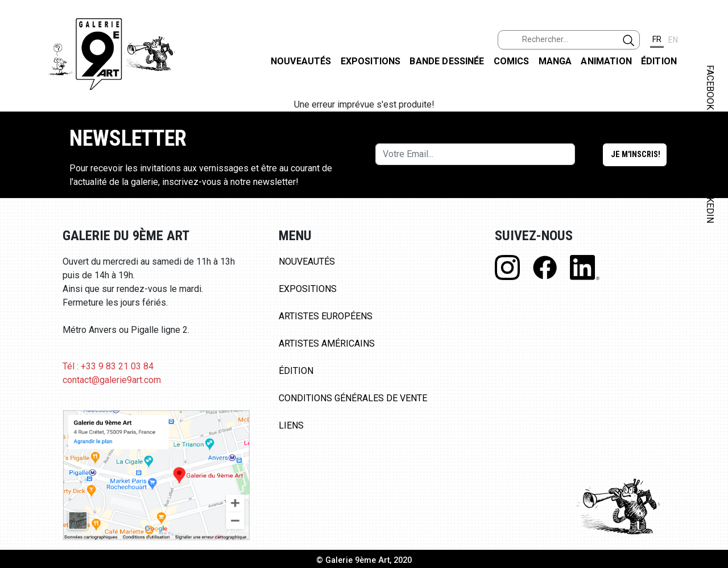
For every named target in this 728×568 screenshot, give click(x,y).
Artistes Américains (327, 343)
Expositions (371, 61)
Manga (555, 61)
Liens (291, 425)
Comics (512, 61)
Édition (659, 61)
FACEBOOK (710, 87)
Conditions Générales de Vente (353, 398)
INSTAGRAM (710, 146)
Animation (606, 61)
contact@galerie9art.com (112, 380)
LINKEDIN (710, 203)
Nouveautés (301, 61)
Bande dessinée (447, 61)
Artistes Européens (326, 316)
